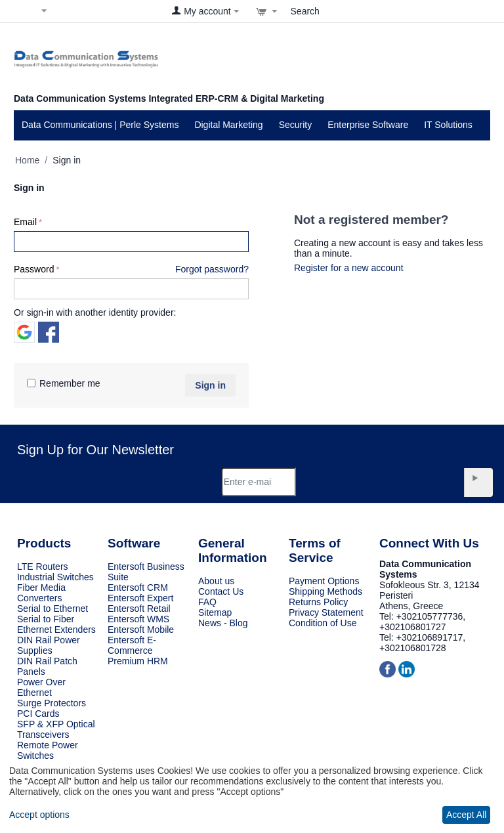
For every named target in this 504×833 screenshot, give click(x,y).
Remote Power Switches (48, 750)
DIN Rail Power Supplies (49, 645)
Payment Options (324, 581)
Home (27, 160)
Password (34, 269)
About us (216, 581)
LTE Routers (43, 566)
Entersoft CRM (138, 587)
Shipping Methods (325, 591)
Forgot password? (212, 269)
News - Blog (223, 623)
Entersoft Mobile (141, 630)
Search (305, 11)
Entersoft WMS (138, 619)
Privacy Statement (326, 612)
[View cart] (266, 11)
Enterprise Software (368, 125)
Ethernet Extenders (56, 630)
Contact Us (221, 591)
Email (25, 222)
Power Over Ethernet (41, 687)
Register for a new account (349, 268)
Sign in (210, 385)
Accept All (466, 815)
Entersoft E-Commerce (132, 645)
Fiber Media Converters (41, 593)
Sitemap (215, 612)
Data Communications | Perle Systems (100, 125)
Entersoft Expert (140, 598)
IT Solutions (448, 125)
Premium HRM (138, 661)
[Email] (259, 482)
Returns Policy (318, 602)
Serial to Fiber (46, 619)
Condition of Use (323, 623)
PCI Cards (38, 714)
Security (296, 125)
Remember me (64, 383)
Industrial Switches (55, 577)
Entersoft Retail (139, 609)
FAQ (207, 602)
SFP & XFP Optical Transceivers (56, 729)
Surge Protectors (52, 703)
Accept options (39, 815)
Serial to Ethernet (52, 609)
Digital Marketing (228, 125)
